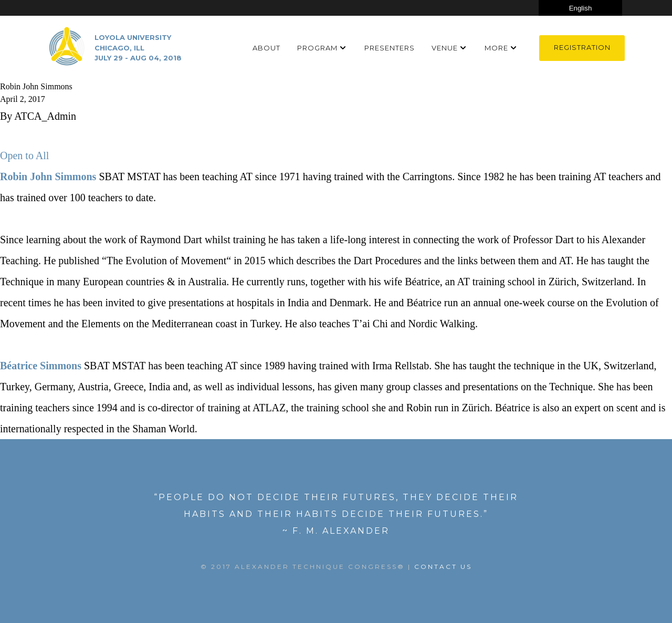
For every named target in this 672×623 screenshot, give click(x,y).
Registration (582, 47)
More (496, 48)
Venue (445, 48)
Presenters (390, 48)
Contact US (443, 567)
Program (317, 48)
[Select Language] (580, 8)
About (266, 48)
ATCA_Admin (45, 116)
